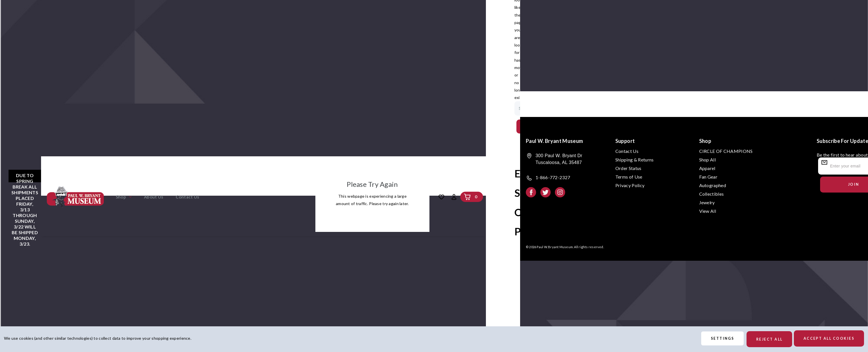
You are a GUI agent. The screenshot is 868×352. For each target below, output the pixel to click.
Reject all (762, 339)
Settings (711, 339)
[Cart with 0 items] (467, 197)
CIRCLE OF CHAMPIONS (726, 151)
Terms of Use (629, 177)
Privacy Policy (630, 185)
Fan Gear (708, 177)
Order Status (628, 168)
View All (708, 211)
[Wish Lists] (441, 197)
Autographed (713, 185)
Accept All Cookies (827, 339)
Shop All (708, 160)
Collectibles (712, 194)
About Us (154, 197)
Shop (124, 197)
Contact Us (187, 197)
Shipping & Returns (635, 160)
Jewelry (707, 202)
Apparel (707, 168)
